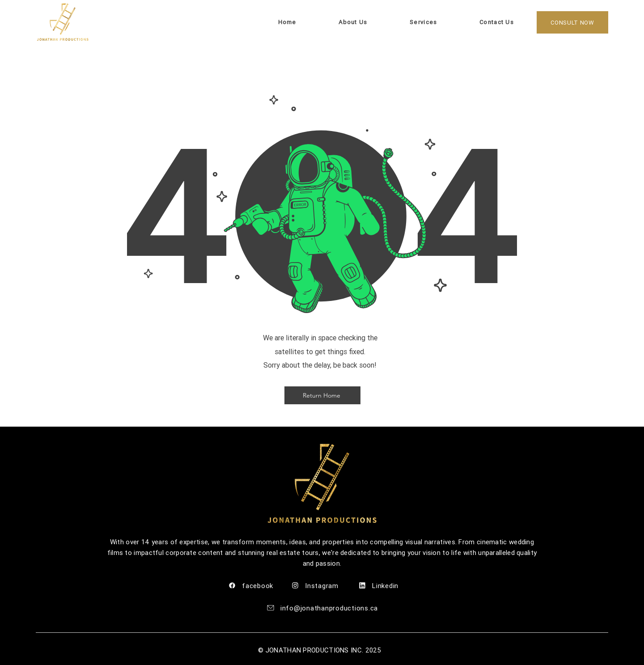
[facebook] (255, 586)
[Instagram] (320, 586)
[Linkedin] (387, 586)
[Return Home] (322, 395)
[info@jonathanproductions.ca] (322, 608)
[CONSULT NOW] (572, 22)
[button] (476, 22)
